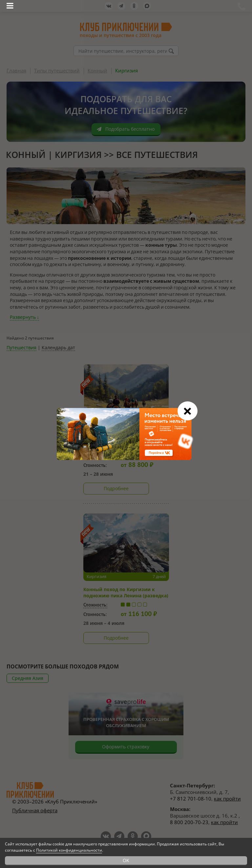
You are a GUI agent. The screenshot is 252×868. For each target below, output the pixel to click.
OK (126, 860)
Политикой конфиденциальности (69, 850)
